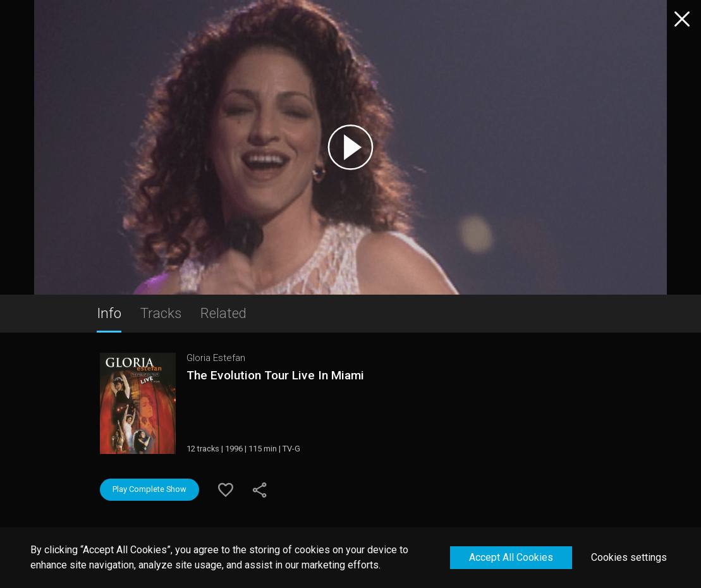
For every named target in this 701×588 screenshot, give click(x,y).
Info (109, 313)
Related (223, 313)
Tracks (161, 313)
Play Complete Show (149, 489)
